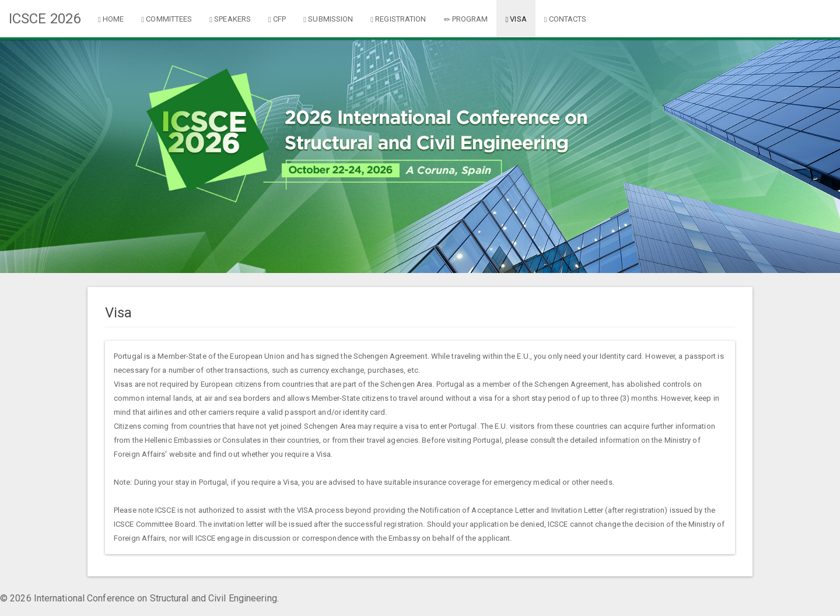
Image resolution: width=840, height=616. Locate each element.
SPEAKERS (230, 19)
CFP (277, 19)
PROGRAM (466, 19)
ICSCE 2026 (45, 19)
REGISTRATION (398, 19)
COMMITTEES (167, 19)
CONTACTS (566, 19)
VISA (516, 19)
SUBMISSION (328, 19)
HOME (111, 19)
